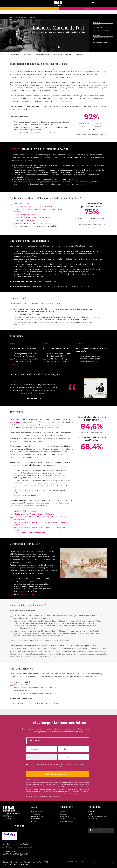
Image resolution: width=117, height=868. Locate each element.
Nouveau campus (37, 812)
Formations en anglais (67, 819)
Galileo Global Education (21, 864)
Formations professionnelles (97, 816)
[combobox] (29, 757)
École (34, 807)
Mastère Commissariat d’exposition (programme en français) (37, 533)
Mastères (63, 814)
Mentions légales (16, 862)
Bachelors (63, 812)
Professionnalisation (42, 55)
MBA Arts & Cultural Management (27, 511)
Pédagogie (27, 149)
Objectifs (16, 149)
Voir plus (13, 365)
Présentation (14, 55)
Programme (57, 55)
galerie (50, 209)
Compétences (49, 149)
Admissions (94, 807)
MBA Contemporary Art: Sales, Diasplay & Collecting (34, 514)
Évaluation (63, 149)
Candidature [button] (87, 8)
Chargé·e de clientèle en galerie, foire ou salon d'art (34, 207)
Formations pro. (65, 816)
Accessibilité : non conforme (34, 862)
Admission (79, 55)
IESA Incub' (7, 864)
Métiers (34, 821)
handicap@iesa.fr (28, 594)
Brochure (29, 8)
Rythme (38, 149)
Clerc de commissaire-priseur (25, 215)
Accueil (10, 17)
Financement (92, 819)
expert (32, 220)
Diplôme (69, 55)
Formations (17, 17)
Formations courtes (66, 821)
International (36, 819)
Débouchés (27, 55)
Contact (6, 862)
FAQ (47, 862)
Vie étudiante (36, 814)
